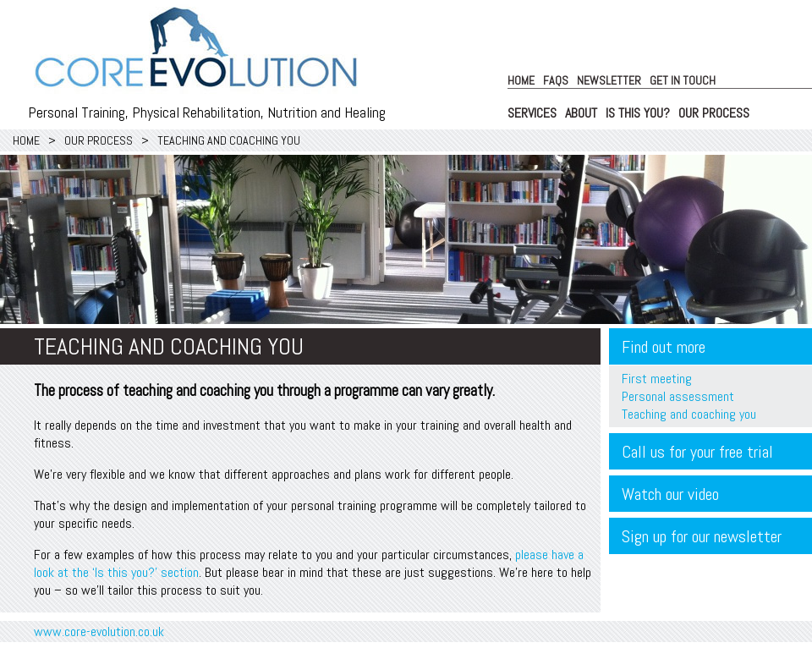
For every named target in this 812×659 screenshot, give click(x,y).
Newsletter (609, 80)
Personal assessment (678, 396)
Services (532, 113)
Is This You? (638, 113)
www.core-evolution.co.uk (99, 632)
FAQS (556, 80)
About (581, 113)
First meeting (657, 379)
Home (521, 80)
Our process (714, 113)
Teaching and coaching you (689, 414)
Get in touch (683, 80)
